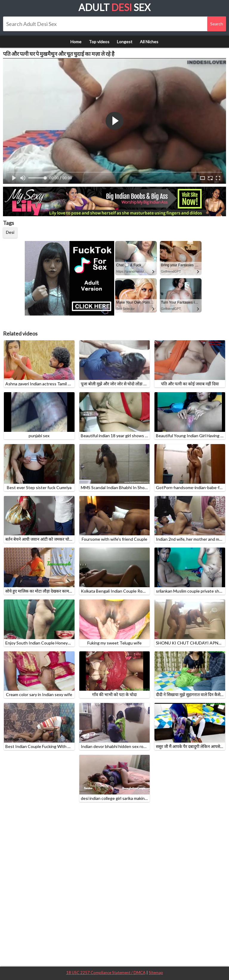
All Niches (149, 42)
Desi (10, 232)
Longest (125, 42)
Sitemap (156, 973)
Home (76, 42)
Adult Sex (114, 7)
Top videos (99, 42)
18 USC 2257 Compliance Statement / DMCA (106, 973)
